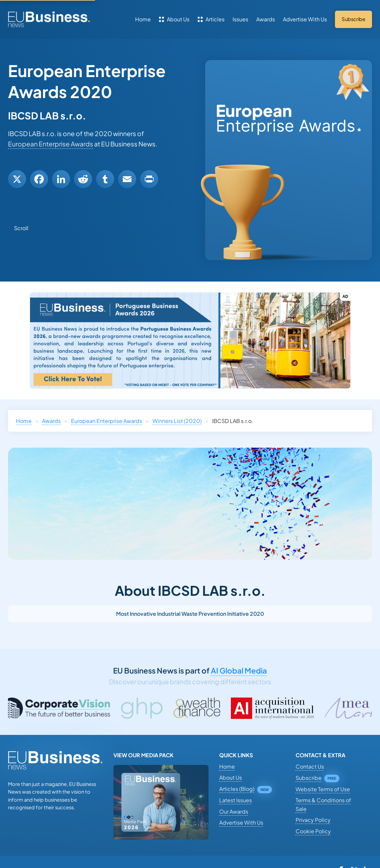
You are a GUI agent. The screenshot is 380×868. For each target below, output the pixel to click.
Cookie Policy (313, 831)
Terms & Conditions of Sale (323, 804)
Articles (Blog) (237, 789)
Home (143, 19)
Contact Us (310, 766)
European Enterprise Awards (51, 144)
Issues (240, 19)
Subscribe (309, 778)
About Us (174, 19)
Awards (266, 19)
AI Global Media (239, 671)
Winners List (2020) (177, 421)
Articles (211, 19)
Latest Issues (236, 800)
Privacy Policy (313, 820)
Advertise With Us (305, 19)
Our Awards (234, 811)
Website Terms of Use (323, 789)
